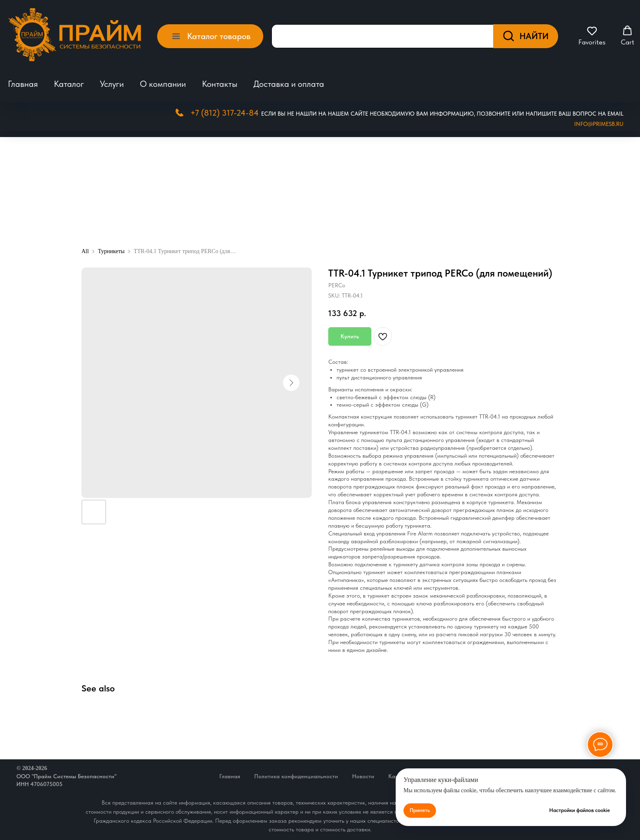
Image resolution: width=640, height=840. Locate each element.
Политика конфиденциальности (296, 776)
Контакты (220, 84)
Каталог (69, 84)
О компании (163, 84)
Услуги (112, 84)
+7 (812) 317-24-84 (225, 113)
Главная (23, 84)
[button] (592, 36)
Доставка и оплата (289, 84)
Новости (363, 776)
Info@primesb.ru (599, 124)
